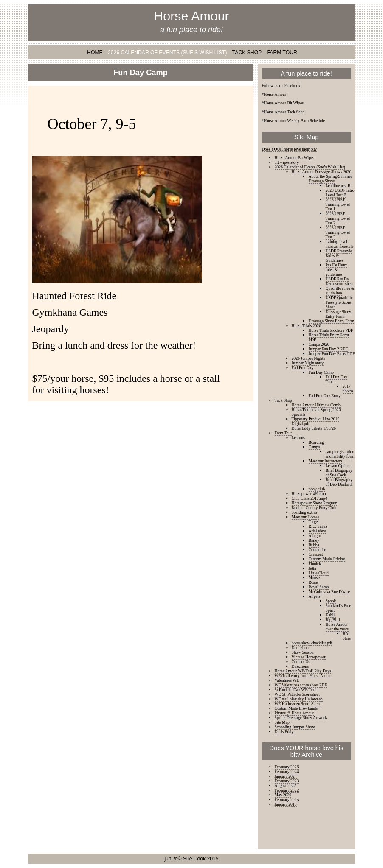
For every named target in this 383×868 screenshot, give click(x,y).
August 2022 (285, 785)
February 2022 (287, 790)
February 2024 (287, 771)
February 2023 (287, 781)
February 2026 (287, 767)
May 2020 (283, 795)
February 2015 (287, 799)
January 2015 (286, 804)
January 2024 (286, 776)
